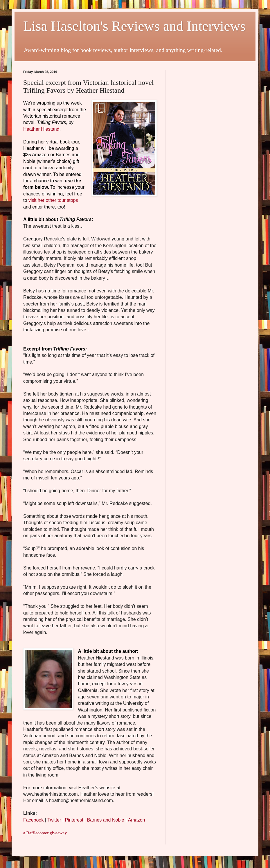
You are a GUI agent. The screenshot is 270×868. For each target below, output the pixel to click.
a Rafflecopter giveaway (45, 833)
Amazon (137, 820)
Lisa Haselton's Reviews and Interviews (134, 26)
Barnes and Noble (106, 820)
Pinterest (74, 820)
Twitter (54, 820)
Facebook (33, 820)
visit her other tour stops (53, 200)
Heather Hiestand (41, 129)
